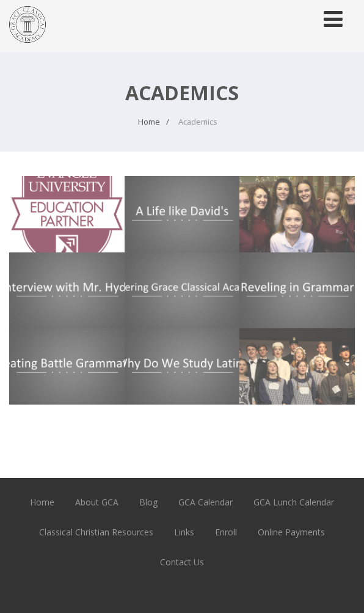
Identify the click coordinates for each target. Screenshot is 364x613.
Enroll (226, 532)
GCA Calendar (206, 502)
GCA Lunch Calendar (294, 502)
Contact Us (182, 562)
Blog (148, 502)
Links (184, 532)
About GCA (97, 502)
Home (42, 502)
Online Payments (291, 532)
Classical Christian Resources (96, 532)
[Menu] (333, 19)
